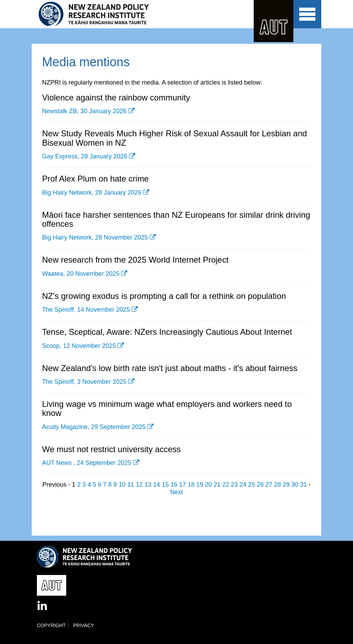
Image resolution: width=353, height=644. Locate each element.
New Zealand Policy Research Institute (98, 14)
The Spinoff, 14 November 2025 (86, 310)
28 (278, 485)
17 (182, 485)
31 (303, 485)
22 (226, 485)
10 (122, 485)
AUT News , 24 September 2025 (87, 463)
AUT (274, 21)
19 (200, 485)
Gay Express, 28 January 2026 (85, 156)
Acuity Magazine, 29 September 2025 (94, 427)
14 (157, 485)
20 (209, 485)
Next (176, 492)
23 (234, 485)
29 (286, 485)
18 (191, 485)
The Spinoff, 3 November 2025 (84, 382)
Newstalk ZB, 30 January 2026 (84, 111)
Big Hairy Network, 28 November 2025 (95, 237)
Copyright (51, 625)
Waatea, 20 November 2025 (81, 274)
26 (260, 485)
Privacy (83, 625)
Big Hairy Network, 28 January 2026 (92, 193)
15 (165, 485)
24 (243, 485)
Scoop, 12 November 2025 (79, 346)
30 (295, 485)
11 (131, 485)
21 (217, 485)
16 (174, 485)
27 (269, 485)
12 (139, 485)
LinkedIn (43, 606)
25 (252, 485)
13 (148, 485)
